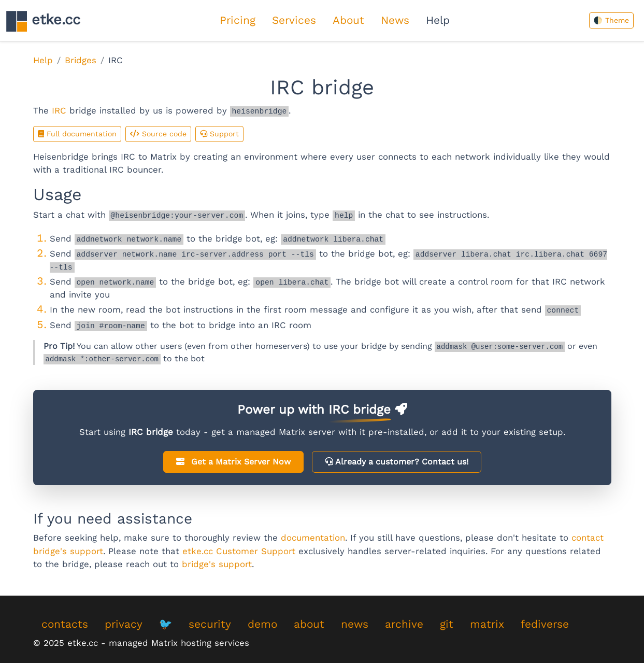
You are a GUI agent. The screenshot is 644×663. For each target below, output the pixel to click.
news (355, 624)
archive (404, 624)
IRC (59, 110)
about (309, 624)
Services (294, 20)
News (395, 20)
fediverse (545, 624)
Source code (158, 134)
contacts (65, 624)
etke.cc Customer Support (239, 551)
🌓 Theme (611, 20)
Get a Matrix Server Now (233, 462)
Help (438, 20)
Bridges (81, 60)
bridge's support (217, 564)
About (348, 20)
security (210, 624)
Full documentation (77, 134)
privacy (124, 624)
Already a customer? (397, 462)
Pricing (238, 20)
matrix (487, 624)
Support (219, 134)
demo (262, 624)
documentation (313, 538)
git (447, 624)
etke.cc (43, 21)
